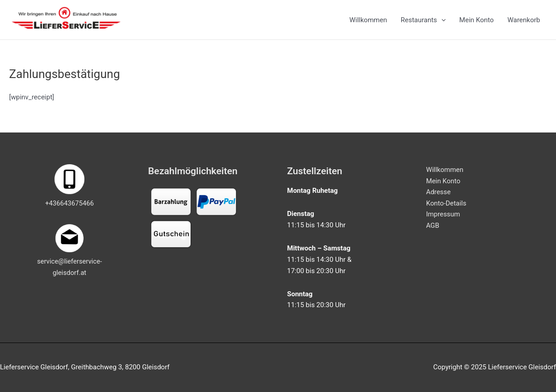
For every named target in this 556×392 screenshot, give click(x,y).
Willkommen (368, 21)
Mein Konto (477, 21)
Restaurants (423, 21)
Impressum (443, 215)
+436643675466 (69, 203)
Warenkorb (524, 21)
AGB (433, 226)
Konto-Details (446, 204)
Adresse (439, 192)
